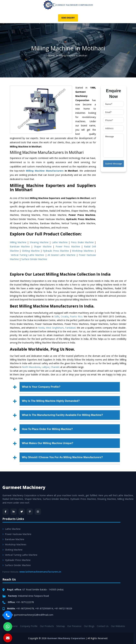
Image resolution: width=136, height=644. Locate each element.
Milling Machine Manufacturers (45, 171)
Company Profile (29, 626)
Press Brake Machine (82, 242)
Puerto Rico (76, 316)
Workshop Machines (83, 251)
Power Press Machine (68, 247)
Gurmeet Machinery (24, 487)
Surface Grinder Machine (34, 259)
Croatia (65, 316)
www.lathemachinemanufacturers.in (40, 572)
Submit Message (114, 164)
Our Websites (118, 626)
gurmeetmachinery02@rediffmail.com (34, 615)
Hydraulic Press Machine (56, 251)
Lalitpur (46, 367)
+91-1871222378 (25, 602)
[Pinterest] (30, 512)
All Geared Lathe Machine (62, 255)
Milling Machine (18, 242)
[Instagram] (38, 512)
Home (51, 55)
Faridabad (70, 328)
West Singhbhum (55, 328)
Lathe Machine (60, 242)
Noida (41, 328)
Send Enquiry (68, 18)
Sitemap (61, 626)
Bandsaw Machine (20, 247)
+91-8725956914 (44, 608)
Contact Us (103, 626)
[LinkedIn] (14, 512)
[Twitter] (22, 512)
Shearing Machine (39, 242)
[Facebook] (5, 512)
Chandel (55, 367)
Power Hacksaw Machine (17, 534)
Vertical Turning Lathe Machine (28, 255)
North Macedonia (31, 367)
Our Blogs (89, 626)
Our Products (47, 626)
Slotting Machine (31, 251)
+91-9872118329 (63, 608)
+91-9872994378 (25, 608)
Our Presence (74, 626)
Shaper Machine (43, 247)
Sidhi (57, 316)
